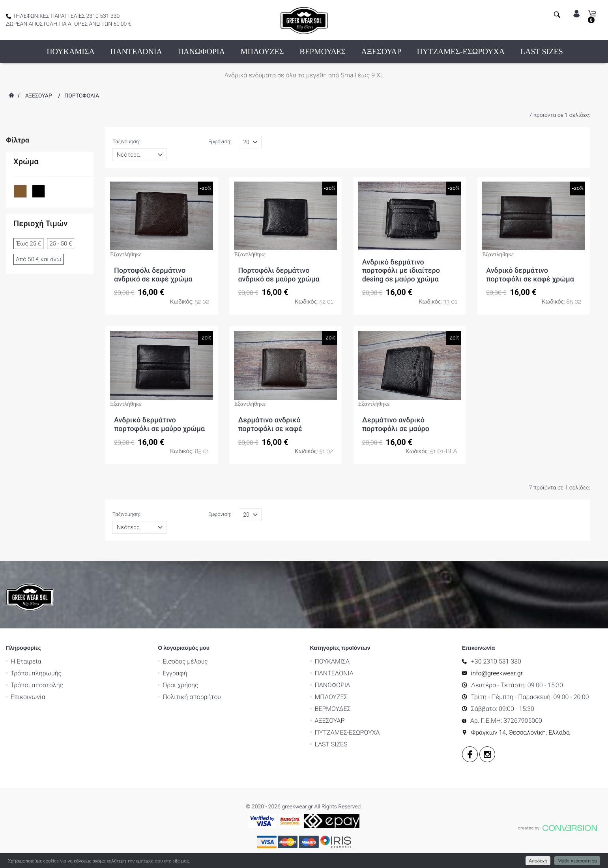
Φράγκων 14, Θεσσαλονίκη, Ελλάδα (520, 732)
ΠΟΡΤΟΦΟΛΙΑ (82, 96)
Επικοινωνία (28, 697)
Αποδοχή (538, 861)
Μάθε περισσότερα (577, 861)
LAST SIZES (542, 52)
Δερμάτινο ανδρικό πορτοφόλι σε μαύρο (396, 425)
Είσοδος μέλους (185, 661)
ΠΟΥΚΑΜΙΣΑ (71, 52)
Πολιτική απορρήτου (192, 697)
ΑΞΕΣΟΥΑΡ (381, 52)
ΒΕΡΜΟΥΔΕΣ (323, 52)
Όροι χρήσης (180, 685)
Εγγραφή (175, 673)
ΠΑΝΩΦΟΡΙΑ (201, 52)
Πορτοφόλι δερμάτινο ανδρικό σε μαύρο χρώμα (279, 275)
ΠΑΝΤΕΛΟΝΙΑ (136, 52)
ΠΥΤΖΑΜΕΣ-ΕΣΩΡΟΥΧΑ (461, 52)
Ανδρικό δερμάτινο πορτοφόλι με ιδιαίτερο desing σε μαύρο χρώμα (401, 271)
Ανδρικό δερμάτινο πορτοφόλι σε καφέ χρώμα (530, 275)
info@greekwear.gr (497, 673)
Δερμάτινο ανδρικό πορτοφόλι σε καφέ (270, 425)
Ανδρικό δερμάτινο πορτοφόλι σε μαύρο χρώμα (159, 425)
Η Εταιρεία (26, 661)
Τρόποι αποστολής (37, 685)
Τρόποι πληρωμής (36, 673)
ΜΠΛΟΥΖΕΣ (262, 52)
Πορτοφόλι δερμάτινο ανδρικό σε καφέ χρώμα (153, 275)
